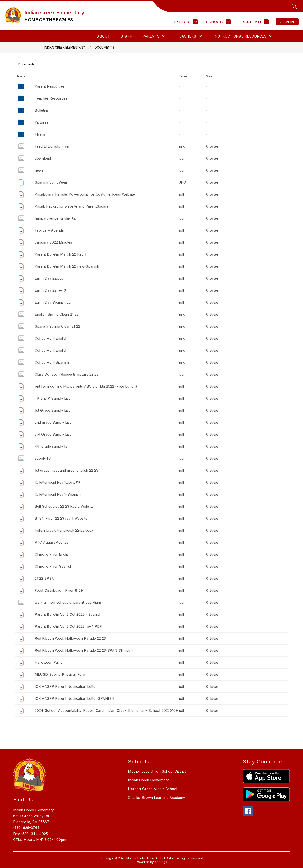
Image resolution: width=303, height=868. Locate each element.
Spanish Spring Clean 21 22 (57, 326)
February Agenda (49, 230)
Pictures (41, 122)
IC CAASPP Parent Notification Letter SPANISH (74, 698)
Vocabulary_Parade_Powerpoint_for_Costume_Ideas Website (85, 194)
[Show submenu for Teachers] (187, 36)
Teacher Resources (51, 98)
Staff (126, 36)
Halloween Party (49, 662)
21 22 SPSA (44, 578)
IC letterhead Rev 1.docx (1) (57, 482)
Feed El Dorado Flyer (52, 146)
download (43, 158)
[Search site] (294, 6)
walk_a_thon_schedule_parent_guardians (68, 602)
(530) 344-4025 (34, 834)
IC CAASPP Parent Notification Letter (66, 686)
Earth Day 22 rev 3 (50, 290)
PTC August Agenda (52, 542)
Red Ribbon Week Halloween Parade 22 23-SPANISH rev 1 (84, 650)
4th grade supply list (52, 446)
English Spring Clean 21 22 (57, 314)
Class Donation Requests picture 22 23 (67, 374)
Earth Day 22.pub (49, 278)
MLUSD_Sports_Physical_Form (60, 674)
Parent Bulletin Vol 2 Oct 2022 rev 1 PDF (68, 626)
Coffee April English (51, 338)
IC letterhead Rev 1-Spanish (58, 494)
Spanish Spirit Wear (51, 182)
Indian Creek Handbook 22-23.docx (64, 530)
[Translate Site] (253, 22)
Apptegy (161, 862)
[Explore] (185, 22)
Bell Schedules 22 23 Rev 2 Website (64, 506)
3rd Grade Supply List (53, 434)
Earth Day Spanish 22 (53, 302)
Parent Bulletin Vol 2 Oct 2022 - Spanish (68, 614)
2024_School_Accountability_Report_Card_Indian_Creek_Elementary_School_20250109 (106, 710)
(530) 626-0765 (26, 828)
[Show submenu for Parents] (151, 36)
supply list (43, 458)
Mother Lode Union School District (157, 771)
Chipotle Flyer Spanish (53, 566)
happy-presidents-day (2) (56, 218)
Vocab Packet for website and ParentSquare (72, 206)
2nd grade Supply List (53, 422)
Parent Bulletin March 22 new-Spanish (67, 266)
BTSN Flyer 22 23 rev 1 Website (61, 518)
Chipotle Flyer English (53, 554)
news (39, 170)
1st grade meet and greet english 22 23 (66, 470)
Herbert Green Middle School (153, 789)
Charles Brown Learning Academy (157, 798)
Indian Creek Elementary (65, 47)
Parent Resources (50, 86)
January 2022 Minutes (53, 242)
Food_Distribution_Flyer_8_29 (59, 590)
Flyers (40, 134)
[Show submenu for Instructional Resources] (240, 36)
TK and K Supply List (52, 398)
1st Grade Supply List (52, 410)
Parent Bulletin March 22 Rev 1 (60, 254)
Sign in (287, 22)
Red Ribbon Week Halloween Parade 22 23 (70, 638)
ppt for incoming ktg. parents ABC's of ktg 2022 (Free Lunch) (86, 386)
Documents (104, 47)
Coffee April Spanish (52, 362)
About (104, 36)
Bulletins (42, 110)
